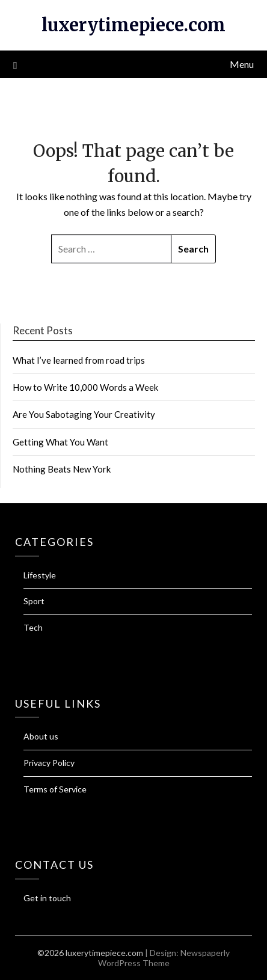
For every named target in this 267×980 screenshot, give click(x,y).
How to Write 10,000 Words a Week (85, 387)
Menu (242, 64)
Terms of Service (55, 789)
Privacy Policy (49, 763)
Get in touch (47, 898)
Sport (34, 601)
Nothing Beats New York (62, 469)
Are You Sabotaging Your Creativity (84, 414)
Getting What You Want (60, 442)
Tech (33, 627)
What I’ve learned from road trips (79, 360)
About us (41, 736)
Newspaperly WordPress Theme (164, 958)
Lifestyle (40, 575)
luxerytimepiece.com (133, 25)
